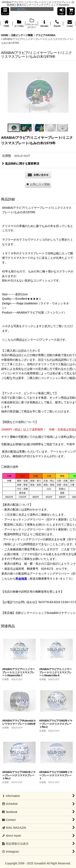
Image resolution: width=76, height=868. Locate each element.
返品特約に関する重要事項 (21, 164)
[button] (5, 11)
